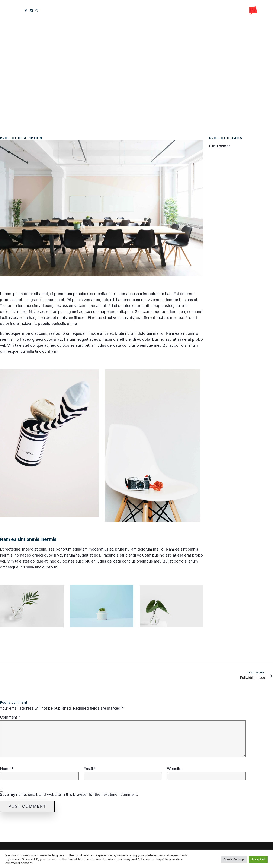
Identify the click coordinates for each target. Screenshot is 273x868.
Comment (10, 717)
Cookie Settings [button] (234, 859)
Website (174, 769)
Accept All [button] (258, 859)
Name (7, 769)
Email (90, 769)
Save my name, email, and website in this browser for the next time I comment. (69, 795)
